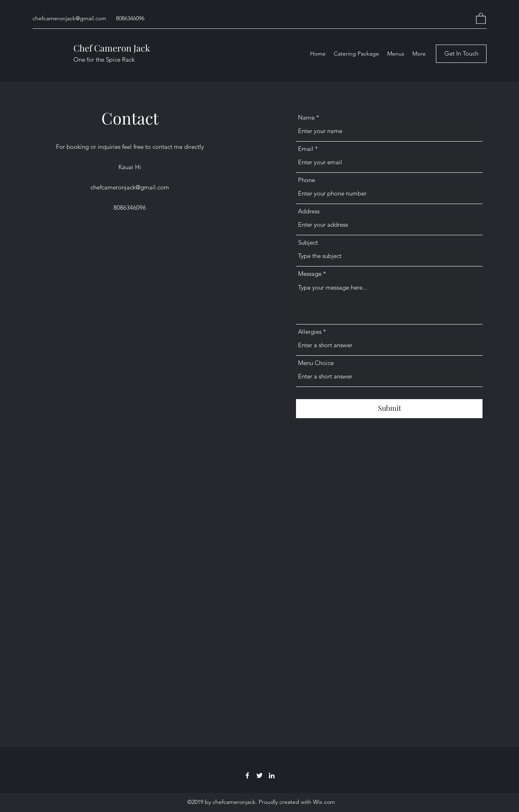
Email (306, 149)
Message (310, 274)
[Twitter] (259, 775)
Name (306, 117)
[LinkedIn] (272, 775)
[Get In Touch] (461, 54)
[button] (481, 18)
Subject (308, 242)
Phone (307, 180)
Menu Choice (316, 363)
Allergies (310, 332)
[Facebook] (247, 775)
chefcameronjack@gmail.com (69, 18)
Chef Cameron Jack (112, 48)
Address (309, 211)
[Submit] (389, 409)
